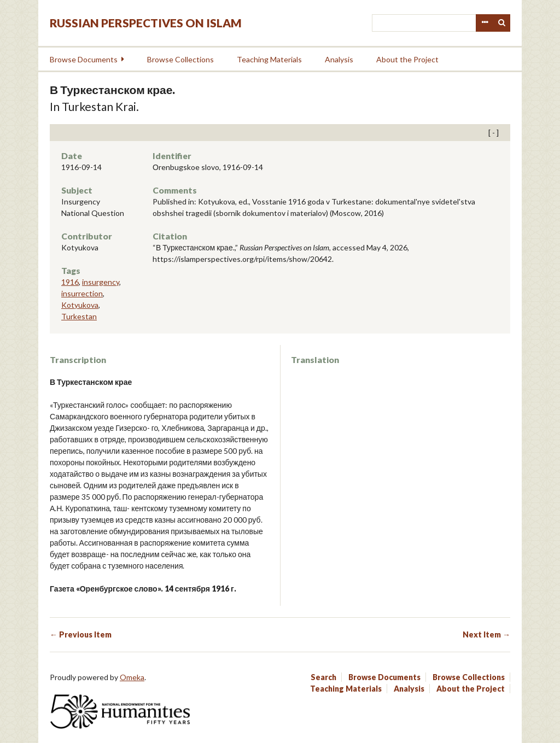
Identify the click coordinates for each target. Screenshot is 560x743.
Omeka (132, 677)
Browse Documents (84, 59)
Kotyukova (80, 305)
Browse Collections (180, 59)
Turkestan (79, 316)
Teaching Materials (269, 59)
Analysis (339, 59)
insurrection (82, 293)
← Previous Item (81, 634)
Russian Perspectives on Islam (146, 23)
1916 (70, 282)
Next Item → (486, 634)
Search (502, 23)
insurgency (101, 282)
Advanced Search (485, 23)
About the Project (407, 59)
